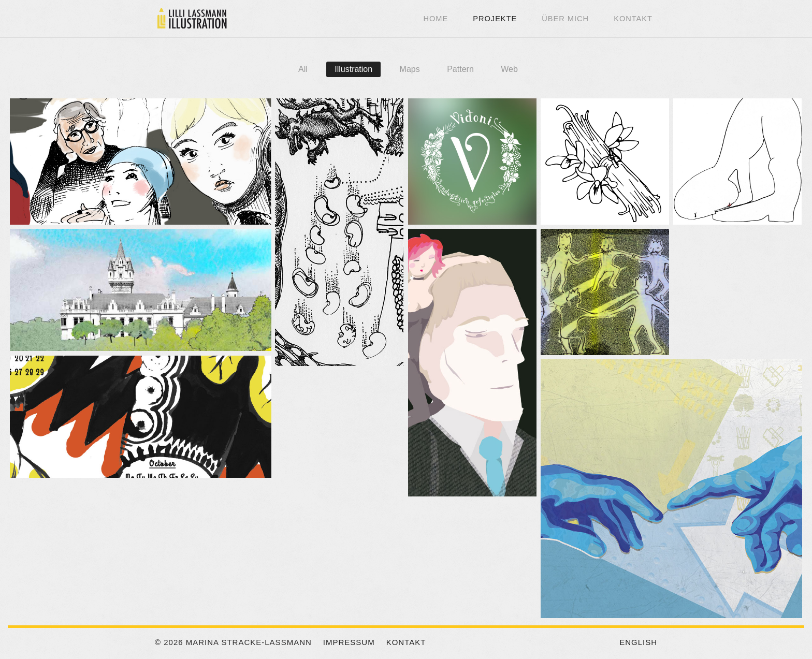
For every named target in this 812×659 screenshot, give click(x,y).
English (638, 642)
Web (509, 69)
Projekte (495, 19)
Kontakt (633, 19)
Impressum (349, 642)
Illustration (353, 69)
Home (436, 19)
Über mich (565, 19)
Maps (410, 69)
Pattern (460, 69)
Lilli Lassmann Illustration (191, 18)
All (303, 69)
